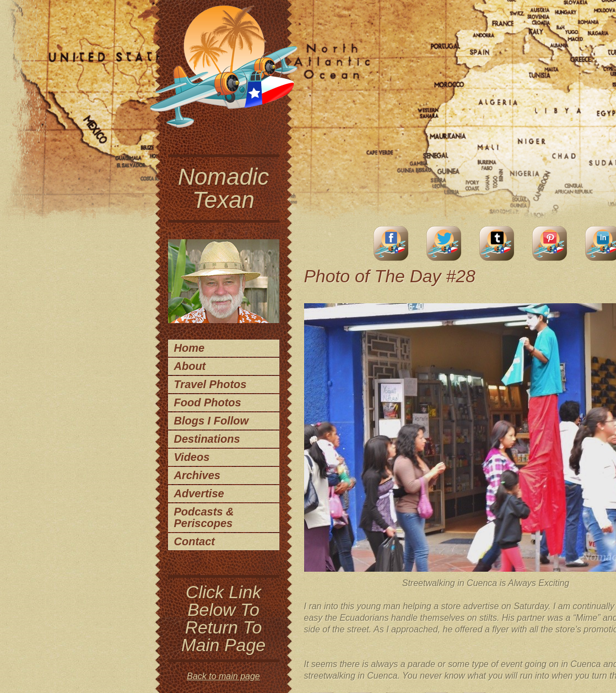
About (190, 366)
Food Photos (208, 402)
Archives (198, 475)
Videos (192, 457)
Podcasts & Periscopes (204, 517)
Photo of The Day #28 (390, 276)
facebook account (391, 243)
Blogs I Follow (212, 421)
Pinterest (550, 243)
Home (190, 348)
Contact (194, 541)
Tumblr (497, 243)
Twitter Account (444, 243)
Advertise (199, 493)
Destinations (207, 439)
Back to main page (223, 676)
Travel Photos (210, 384)
